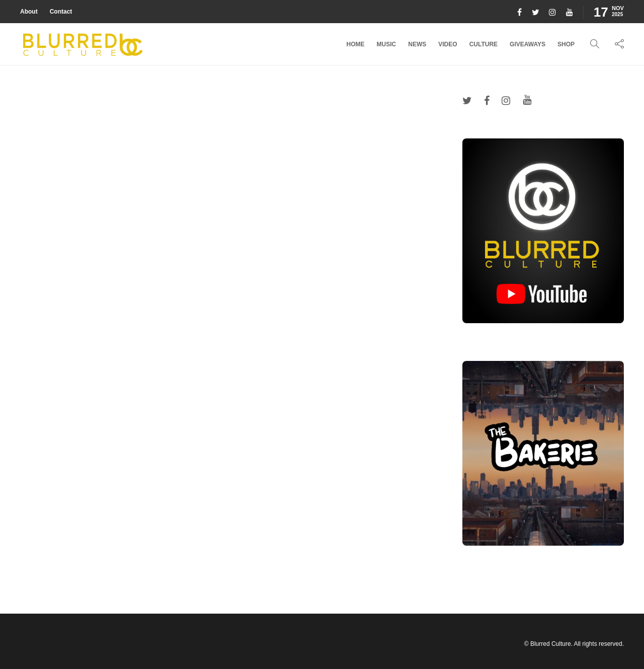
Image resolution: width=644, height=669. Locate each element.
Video (448, 44)
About (29, 12)
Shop (566, 44)
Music (387, 44)
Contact (61, 12)
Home (356, 44)
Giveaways (528, 44)
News (417, 44)
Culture (484, 44)
